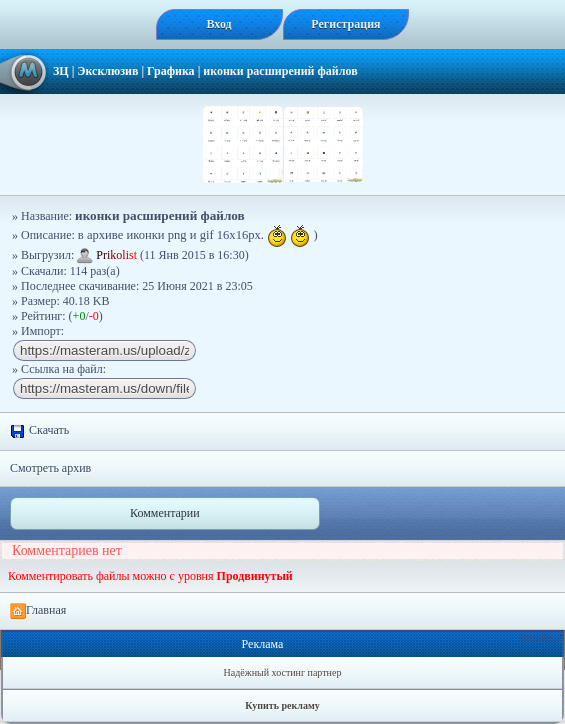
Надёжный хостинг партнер (283, 672)
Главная (38, 611)
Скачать (39, 431)
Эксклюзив (107, 71)
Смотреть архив (50, 468)
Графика (171, 71)
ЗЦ (61, 71)
